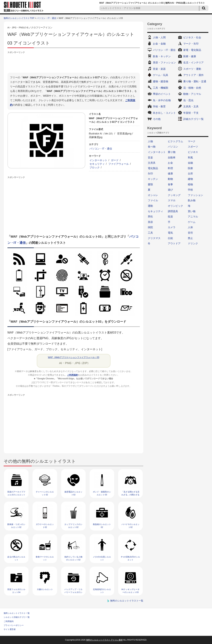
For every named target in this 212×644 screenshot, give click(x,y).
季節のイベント (162, 94)
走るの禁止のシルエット (16, 558)
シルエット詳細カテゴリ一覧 (17, 617)
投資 (170, 217)
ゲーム (192, 222)
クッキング (174, 195)
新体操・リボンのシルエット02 (16, 526)
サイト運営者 (10, 629)
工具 (150, 233)
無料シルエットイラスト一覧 (17, 613)
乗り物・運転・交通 (195, 81)
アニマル (193, 217)
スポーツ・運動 (192, 69)
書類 (150, 184)
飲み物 (192, 200)
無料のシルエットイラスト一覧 (127, 601)
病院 (150, 227)
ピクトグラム (175, 141)
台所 (190, 173)
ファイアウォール (119, 164)
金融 (190, 163)
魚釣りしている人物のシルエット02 (73, 558)
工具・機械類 (161, 88)
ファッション (195, 195)
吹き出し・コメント (164, 113)
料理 (170, 168)
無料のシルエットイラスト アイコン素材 (104, 640)
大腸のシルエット (45, 589)
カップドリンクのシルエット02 (73, 526)
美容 (150, 222)
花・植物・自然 (192, 88)
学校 (190, 190)
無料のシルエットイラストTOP (19, 18)
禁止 (190, 238)
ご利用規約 (73, 375)
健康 (170, 173)
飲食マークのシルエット (45, 558)
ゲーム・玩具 (161, 75)
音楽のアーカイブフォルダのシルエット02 (16, 495)
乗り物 (172, 152)
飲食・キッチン (162, 56)
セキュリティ (97, 164)
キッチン (153, 179)
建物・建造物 (161, 81)
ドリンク (193, 243)
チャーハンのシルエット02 (45, 493)
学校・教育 (159, 106)
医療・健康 (190, 56)
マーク (192, 141)
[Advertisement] (74, 63)
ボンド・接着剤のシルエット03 (102, 493)
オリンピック (175, 206)
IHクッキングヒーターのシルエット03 (130, 591)
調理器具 (173, 211)
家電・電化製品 (192, 50)
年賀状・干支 (191, 113)
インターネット (98, 160)
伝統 (170, 238)
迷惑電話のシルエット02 (73, 493)
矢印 (150, 173)
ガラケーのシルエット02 (45, 526)
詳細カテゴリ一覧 (193, 119)
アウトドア (174, 243)
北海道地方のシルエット (102, 591)
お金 (170, 163)
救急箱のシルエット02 (102, 526)
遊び (170, 190)
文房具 (152, 163)
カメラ (172, 227)
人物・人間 (159, 37)
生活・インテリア (193, 62)
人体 (190, 227)
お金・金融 (159, 44)
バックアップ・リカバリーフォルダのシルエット (73, 592)
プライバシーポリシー (14, 625)
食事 (170, 184)
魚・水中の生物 (162, 100)
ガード (115, 160)
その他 (157, 119)
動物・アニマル (192, 94)
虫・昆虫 (188, 100)
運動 (150, 206)
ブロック (95, 167)
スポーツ (193, 147)
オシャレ (153, 195)
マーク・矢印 (191, 44)
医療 (190, 168)
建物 (190, 179)
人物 (150, 141)
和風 (190, 158)
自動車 (172, 158)
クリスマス (154, 238)
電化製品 (153, 168)
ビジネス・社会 (192, 37)
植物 (190, 184)
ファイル (153, 200)
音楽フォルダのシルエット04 (16, 591)
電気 (170, 233)
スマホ (172, 200)
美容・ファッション (164, 62)
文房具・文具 (191, 106)
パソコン (173, 147)
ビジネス (193, 152)
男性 (150, 217)
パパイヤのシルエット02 (130, 526)
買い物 (192, 211)
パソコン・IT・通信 (46, 18)
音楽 (150, 158)
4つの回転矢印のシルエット (130, 558)
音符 (190, 233)
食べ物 (152, 147)
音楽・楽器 (159, 69)
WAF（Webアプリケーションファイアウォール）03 (73, 357)
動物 (170, 179)
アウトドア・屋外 (193, 75)
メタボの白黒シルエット (102, 558)
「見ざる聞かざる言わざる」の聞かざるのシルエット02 (130, 495)
